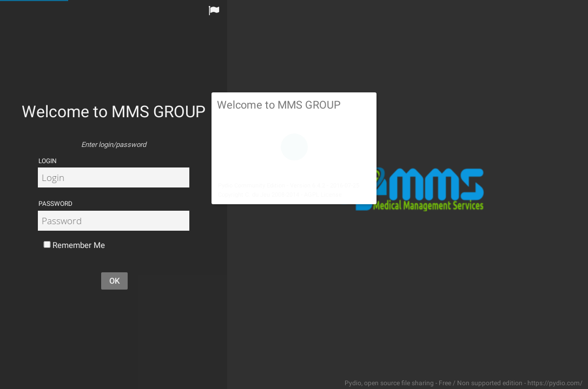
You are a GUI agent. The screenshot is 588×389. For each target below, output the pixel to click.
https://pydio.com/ (555, 383)
